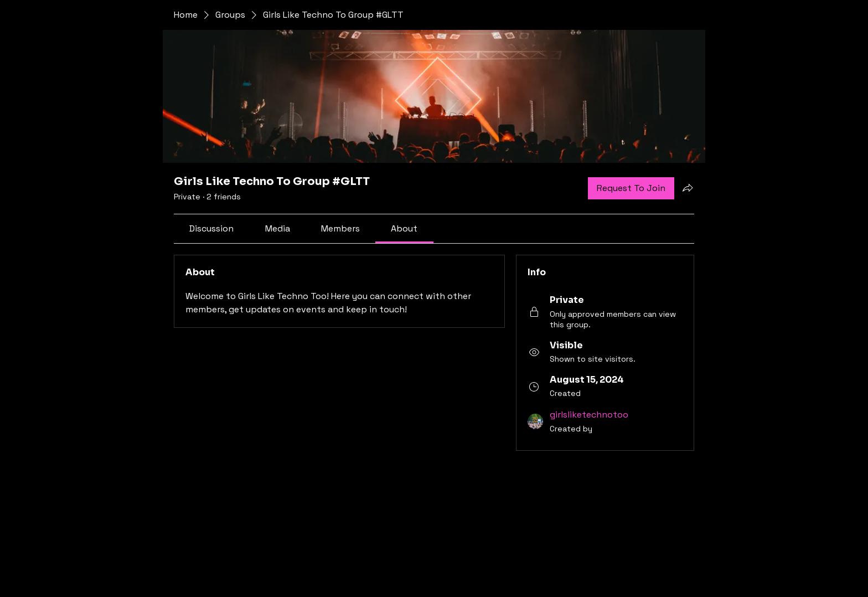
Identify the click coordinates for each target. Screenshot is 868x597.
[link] (211, 228)
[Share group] (688, 188)
